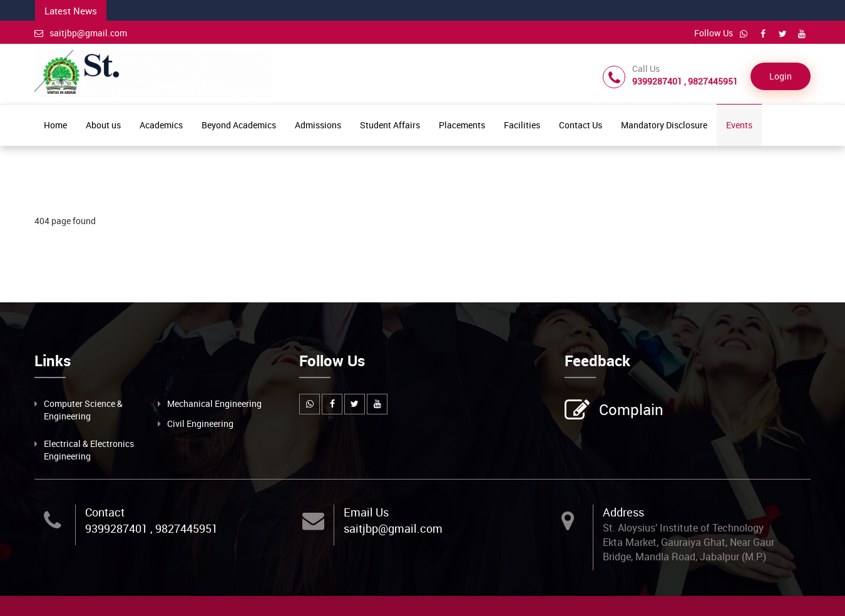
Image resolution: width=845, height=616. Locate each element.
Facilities (522, 125)
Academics (161, 125)
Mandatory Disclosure (664, 125)
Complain (630, 411)
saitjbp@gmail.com (81, 33)
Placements (462, 125)
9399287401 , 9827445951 (151, 528)
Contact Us (581, 125)
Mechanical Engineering (214, 403)
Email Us (366, 512)
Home (55, 125)
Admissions (318, 125)
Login (781, 76)
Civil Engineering (200, 423)
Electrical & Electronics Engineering (89, 450)
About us (103, 125)
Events (739, 125)
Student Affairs (390, 125)
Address (623, 512)
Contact (105, 512)
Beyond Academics (239, 125)
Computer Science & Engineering (83, 410)
